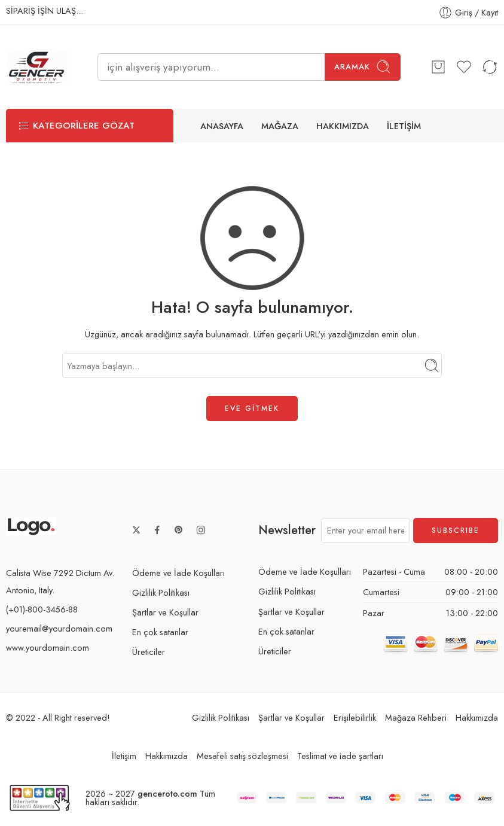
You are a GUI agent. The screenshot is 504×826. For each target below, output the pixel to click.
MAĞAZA (280, 126)
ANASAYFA (222, 126)
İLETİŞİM (404, 126)
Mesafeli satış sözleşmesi (242, 756)
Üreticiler (149, 652)
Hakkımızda (477, 717)
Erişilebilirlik (355, 717)
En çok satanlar (160, 632)
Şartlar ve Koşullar (165, 612)
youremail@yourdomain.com (59, 628)
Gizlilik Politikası (161, 592)
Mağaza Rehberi (416, 717)
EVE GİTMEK (252, 409)
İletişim (124, 756)
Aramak (363, 67)
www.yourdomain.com (48, 647)
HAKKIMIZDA (343, 126)
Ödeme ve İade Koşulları (178, 573)
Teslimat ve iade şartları (340, 756)
